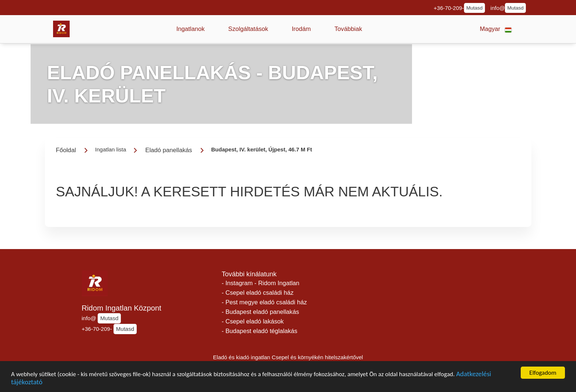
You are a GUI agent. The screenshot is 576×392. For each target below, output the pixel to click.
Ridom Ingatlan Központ (122, 308)
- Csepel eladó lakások (253, 321)
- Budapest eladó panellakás (261, 312)
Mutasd (474, 8)
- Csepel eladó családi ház (258, 293)
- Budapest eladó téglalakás (260, 331)
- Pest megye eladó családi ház (264, 302)
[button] (191, 29)
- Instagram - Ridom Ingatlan (261, 283)
